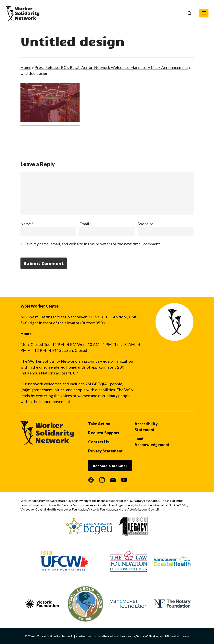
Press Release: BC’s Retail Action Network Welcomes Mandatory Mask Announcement (111, 67)
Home (26, 67)
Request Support (104, 433)
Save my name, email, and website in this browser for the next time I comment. (93, 244)
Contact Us (98, 442)
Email (85, 224)
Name (27, 224)
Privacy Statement (105, 451)
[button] (204, 13)
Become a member (110, 466)
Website (146, 224)
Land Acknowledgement (152, 442)
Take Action (99, 424)
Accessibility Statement (146, 427)
